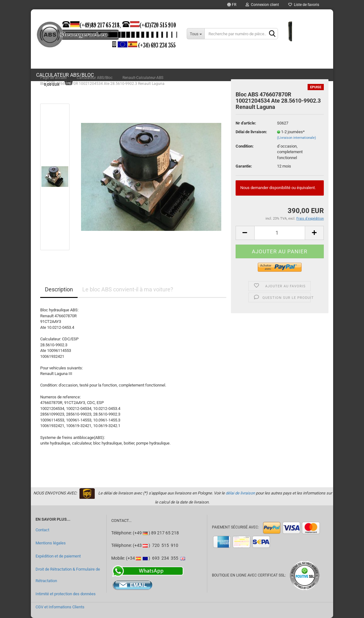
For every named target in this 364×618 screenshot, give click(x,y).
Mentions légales (51, 543)
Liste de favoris (304, 5)
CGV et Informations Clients (60, 607)
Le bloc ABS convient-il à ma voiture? (128, 289)
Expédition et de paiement (58, 556)
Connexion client (262, 5)
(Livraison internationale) (297, 138)
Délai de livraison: (251, 132)
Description (59, 289)
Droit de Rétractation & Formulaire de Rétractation (68, 575)
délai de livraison (240, 493)
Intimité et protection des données (66, 594)
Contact (42, 530)
